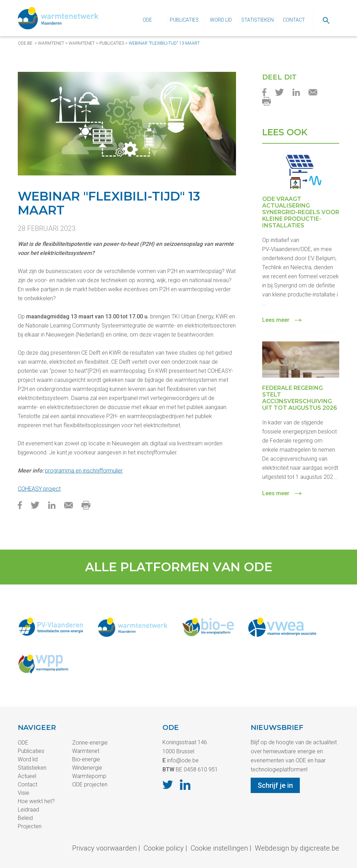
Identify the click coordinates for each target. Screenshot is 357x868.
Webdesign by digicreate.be (297, 848)
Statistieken (257, 20)
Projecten (30, 826)
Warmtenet (51, 43)
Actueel (27, 776)
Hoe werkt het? (36, 801)
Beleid (25, 818)
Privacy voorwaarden (104, 848)
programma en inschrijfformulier (84, 471)
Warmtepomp (89, 776)
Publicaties (184, 20)
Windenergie (87, 768)
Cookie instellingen (219, 848)
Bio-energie (86, 759)
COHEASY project (39, 489)
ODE (147, 20)
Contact (294, 20)
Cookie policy (164, 848)
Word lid (221, 20)
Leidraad (28, 810)
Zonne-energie (90, 743)
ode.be (25, 43)
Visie (24, 793)
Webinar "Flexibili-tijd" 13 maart (164, 43)
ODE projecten (90, 784)
